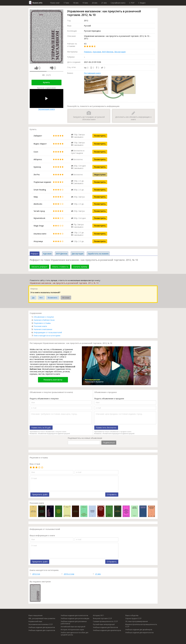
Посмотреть (100, 136)
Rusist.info (37, 3)
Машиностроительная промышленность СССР (141, 625)
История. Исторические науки (72, 630)
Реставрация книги (92, 73)
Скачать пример (80, 267)
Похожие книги (40, 326)
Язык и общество (132, 615)
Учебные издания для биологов (105, 627)
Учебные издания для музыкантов (42, 627)
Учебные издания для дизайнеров (139, 630)
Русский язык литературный (104, 624)
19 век (85, 3)
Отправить (112, 494)
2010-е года (69, 574)
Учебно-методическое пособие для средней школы (74, 634)
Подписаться (109, 443)
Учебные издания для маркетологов (139, 633)
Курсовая (97, 52)
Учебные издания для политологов (74, 615)
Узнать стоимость (60, 267)
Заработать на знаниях (98, 254)
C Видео (142, 3)
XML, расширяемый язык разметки (42, 618)
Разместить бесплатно (106, 428)
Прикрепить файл (40, 494)
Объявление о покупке (44, 317)
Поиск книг (55, 3)
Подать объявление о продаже (109, 399)
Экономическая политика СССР (41, 624)
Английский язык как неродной (73, 627)
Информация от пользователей (48, 332)
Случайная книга (118, 3)
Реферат (88, 52)
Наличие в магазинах (43, 329)
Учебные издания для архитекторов (107, 630)
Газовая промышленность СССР (105, 621)
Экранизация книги (47, 100)
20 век (95, 3)
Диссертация (120, 52)
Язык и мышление (35, 615)
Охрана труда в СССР (133, 618)
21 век (104, 3)
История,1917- (99, 615)
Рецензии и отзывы (42, 323)
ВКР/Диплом (108, 52)
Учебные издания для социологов (42, 630)
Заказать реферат (39, 267)
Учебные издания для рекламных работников (74, 623)
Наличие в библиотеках (44, 320)
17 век (66, 3)
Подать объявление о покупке (44, 399)
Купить (46, 82)
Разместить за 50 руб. (41, 428)
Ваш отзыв (35, 464)
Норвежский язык (35, 621)
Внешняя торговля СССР (102, 618)
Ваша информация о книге (42, 535)
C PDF (132, 3)
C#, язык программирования (137, 621)
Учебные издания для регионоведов (75, 618)
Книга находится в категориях (47, 336)
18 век (76, 3)
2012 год (36, 574)
